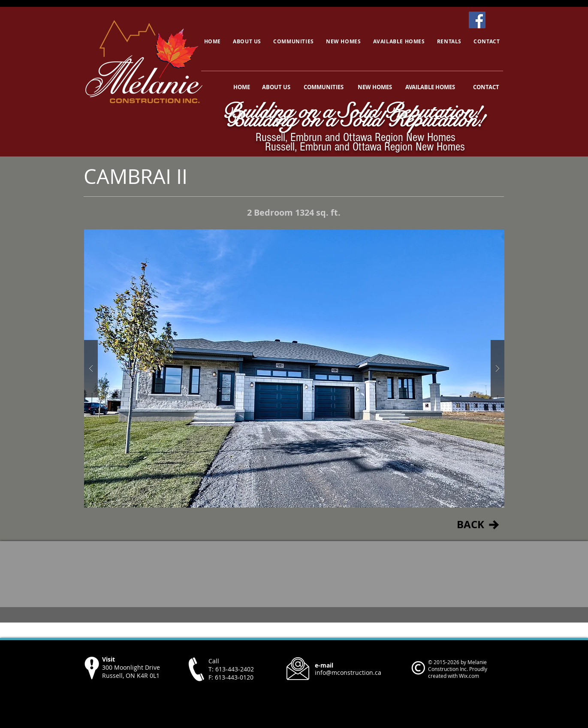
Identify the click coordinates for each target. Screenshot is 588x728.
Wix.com (469, 676)
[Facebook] (477, 20)
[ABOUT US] (276, 87)
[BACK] (470, 525)
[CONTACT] (486, 87)
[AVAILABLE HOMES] (430, 87)
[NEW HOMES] (375, 87)
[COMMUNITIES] (324, 87)
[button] (294, 369)
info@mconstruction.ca (348, 672)
